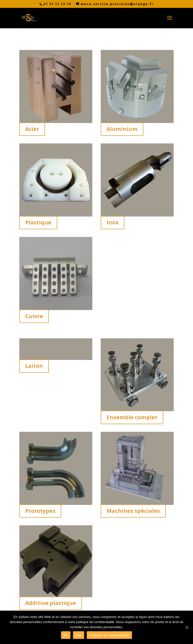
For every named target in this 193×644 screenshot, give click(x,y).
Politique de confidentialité (109, 635)
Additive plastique (51, 603)
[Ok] (187, 627)
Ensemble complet (132, 417)
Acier (32, 129)
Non (79, 635)
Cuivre (34, 316)
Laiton (34, 366)
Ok (66, 635)
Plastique (38, 222)
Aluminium (122, 129)
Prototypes (40, 511)
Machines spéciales (133, 511)
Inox (113, 222)
